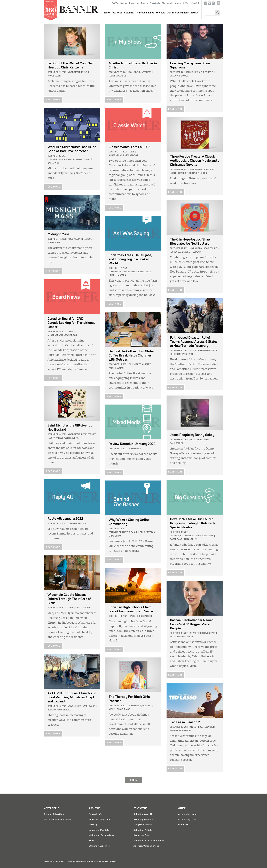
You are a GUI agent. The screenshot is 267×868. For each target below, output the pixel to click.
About (178, 3)
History (93, 825)
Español (195, 3)
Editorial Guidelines (100, 820)
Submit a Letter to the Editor (149, 841)
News (131, 152)
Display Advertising (55, 814)
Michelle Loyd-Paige (119, 709)
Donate (144, 3)
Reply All (83, 524)
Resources (134, 3)
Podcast (147, 706)
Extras (195, 13)
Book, (206, 249)
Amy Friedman (116, 368)
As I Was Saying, (127, 272)
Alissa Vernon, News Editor (123, 156)
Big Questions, (65, 160)
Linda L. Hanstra (117, 275)
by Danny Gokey (192, 435)
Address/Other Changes (146, 846)
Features (117, 13)
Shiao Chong (115, 536)
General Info (96, 814)
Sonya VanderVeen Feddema (186, 252)
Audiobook (209, 170)
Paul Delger (54, 76)
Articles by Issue (187, 814)
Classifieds (155, 3)
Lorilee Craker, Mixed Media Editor (188, 173)
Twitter (209, 4)
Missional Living (82, 160)
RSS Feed (183, 825)
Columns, (134, 72)
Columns (129, 13)
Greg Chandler (145, 616)
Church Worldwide (207, 351)
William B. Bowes (179, 76)
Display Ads (167, 3)
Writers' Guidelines (99, 846)
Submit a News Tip (143, 814)
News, (193, 351)
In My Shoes (145, 72)
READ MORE (53, 100)
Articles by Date (187, 820)
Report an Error (142, 835)
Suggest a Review (143, 825)
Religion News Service (182, 354)
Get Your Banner (119, 3)
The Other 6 (207, 72)
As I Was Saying (145, 13)
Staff (91, 841)
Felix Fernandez (117, 76)
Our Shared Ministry (178, 13)
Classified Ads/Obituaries (58, 820)
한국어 (186, 3)
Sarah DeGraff (84, 608)
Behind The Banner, (129, 532)
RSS (213, 4)
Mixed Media (135, 449)
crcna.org (219, 3)
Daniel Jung (54, 243)
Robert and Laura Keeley (183, 539)
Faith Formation (204, 536)
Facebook (206, 4)
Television (87, 239)
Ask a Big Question (144, 820)
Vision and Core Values (101, 835)
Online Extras (143, 272)
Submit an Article (143, 830)
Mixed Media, (74, 72)
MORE (133, 780)
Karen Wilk (53, 163)
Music (84, 72)
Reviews (160, 13)
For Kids (214, 249)
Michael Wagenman (180, 731)
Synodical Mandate (99, 830)
